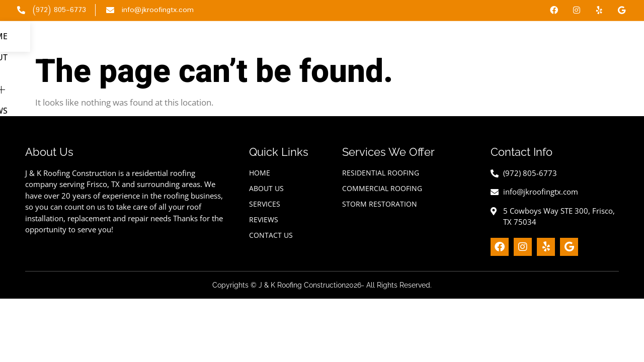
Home (377, 41)
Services (484, 41)
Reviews (540, 41)
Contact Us (597, 41)
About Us (424, 41)
